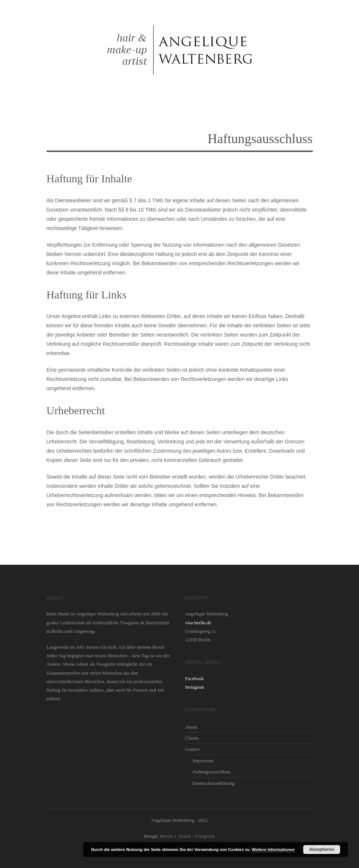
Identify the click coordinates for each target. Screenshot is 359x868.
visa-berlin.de (198, 623)
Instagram (195, 687)
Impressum (203, 761)
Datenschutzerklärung (214, 783)
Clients (192, 738)
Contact (193, 749)
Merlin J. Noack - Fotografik (187, 836)
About (191, 727)
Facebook (195, 678)
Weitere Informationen (273, 850)
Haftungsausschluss (212, 772)
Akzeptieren (322, 850)
